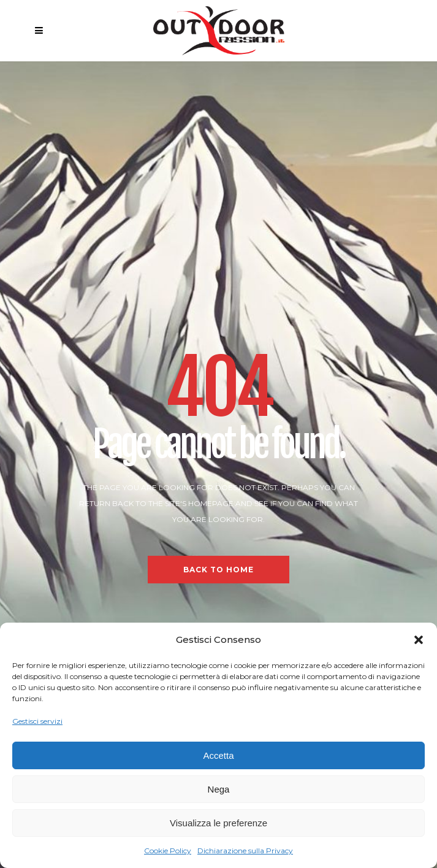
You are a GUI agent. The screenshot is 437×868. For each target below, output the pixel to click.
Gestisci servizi (37, 721)
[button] (419, 640)
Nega (219, 789)
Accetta (218, 755)
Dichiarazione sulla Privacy (245, 851)
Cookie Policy (168, 851)
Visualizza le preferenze (218, 823)
